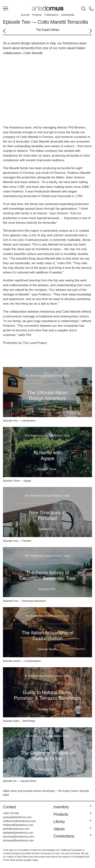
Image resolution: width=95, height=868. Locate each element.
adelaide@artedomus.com (18, 833)
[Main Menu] (6, 9)
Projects (37, 15)
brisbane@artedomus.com (18, 825)
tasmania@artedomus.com (18, 840)
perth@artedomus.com (16, 829)
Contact (9, 807)
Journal (25, 15)
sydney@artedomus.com (17, 817)
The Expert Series (47, 30)
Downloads (68, 15)
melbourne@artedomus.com (19, 821)
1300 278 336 (11, 813)
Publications (52, 15)
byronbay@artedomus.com (18, 837)
